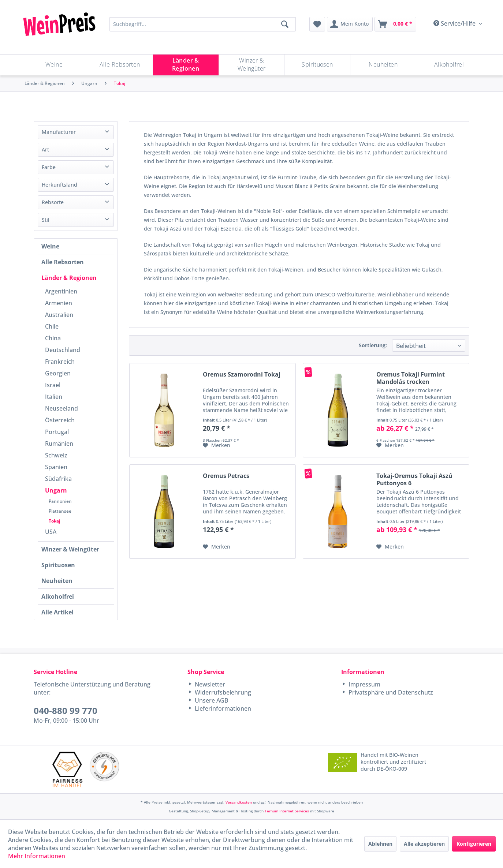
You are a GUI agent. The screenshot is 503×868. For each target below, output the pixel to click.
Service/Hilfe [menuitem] (455, 23)
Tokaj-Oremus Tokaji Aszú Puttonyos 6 (414, 479)
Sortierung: (373, 345)
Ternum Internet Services (287, 811)
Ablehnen (380, 844)
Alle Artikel (57, 612)
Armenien (59, 303)
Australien (59, 315)
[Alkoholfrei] (449, 65)
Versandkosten (239, 802)
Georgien (58, 373)
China (53, 338)
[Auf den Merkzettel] (217, 445)
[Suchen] (285, 24)
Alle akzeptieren (424, 844)
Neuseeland (62, 408)
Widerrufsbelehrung (222, 692)
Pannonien (60, 501)
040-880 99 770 (66, 710)
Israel (53, 385)
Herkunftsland (59, 185)
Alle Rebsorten (63, 262)
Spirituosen (58, 565)
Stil (46, 220)
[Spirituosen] (317, 65)
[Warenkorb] (395, 24)
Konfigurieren (474, 844)
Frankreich (60, 362)
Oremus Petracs (226, 476)
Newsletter (209, 684)
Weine (50, 246)
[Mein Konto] (350, 24)
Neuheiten (57, 581)
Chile (52, 326)
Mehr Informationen (37, 856)
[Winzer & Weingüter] (252, 65)
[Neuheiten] (383, 65)
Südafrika (58, 479)
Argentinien (61, 291)
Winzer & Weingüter (70, 549)
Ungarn (56, 490)
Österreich (60, 420)
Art (45, 149)
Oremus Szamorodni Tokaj (242, 375)
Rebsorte (53, 202)
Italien (54, 397)
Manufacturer (59, 132)
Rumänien (59, 444)
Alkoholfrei (58, 596)
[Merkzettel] (317, 24)
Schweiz (56, 455)
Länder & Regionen (69, 278)
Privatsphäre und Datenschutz (390, 692)
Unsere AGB (211, 700)
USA (51, 532)
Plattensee (60, 511)
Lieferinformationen (222, 708)
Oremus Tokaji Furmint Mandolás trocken (411, 378)
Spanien (56, 467)
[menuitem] (317, 24)
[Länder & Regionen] (186, 65)
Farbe (49, 167)
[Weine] (54, 65)
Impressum (364, 684)
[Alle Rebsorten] (120, 65)
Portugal (57, 432)
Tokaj (55, 521)
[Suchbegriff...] (203, 24)
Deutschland (63, 350)
